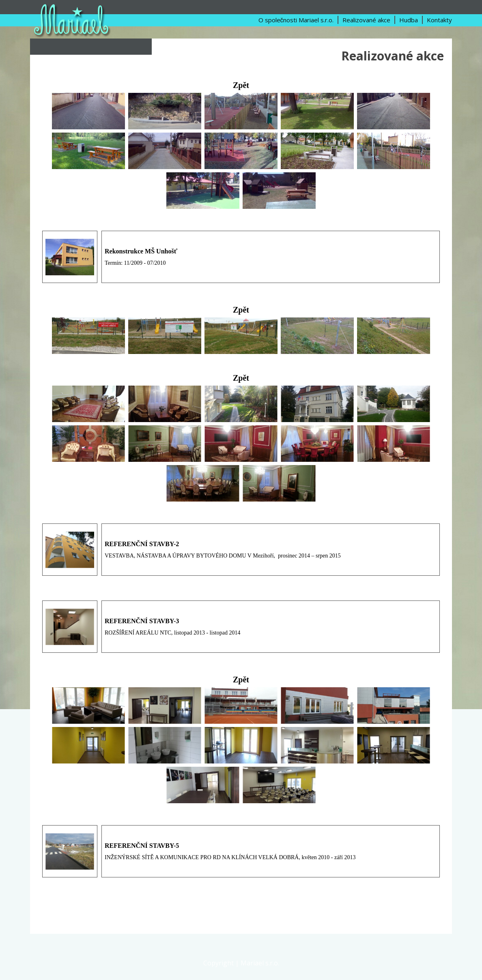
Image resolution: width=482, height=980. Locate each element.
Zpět (241, 85)
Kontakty (439, 20)
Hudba (409, 20)
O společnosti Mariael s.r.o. (296, 20)
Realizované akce (366, 20)
